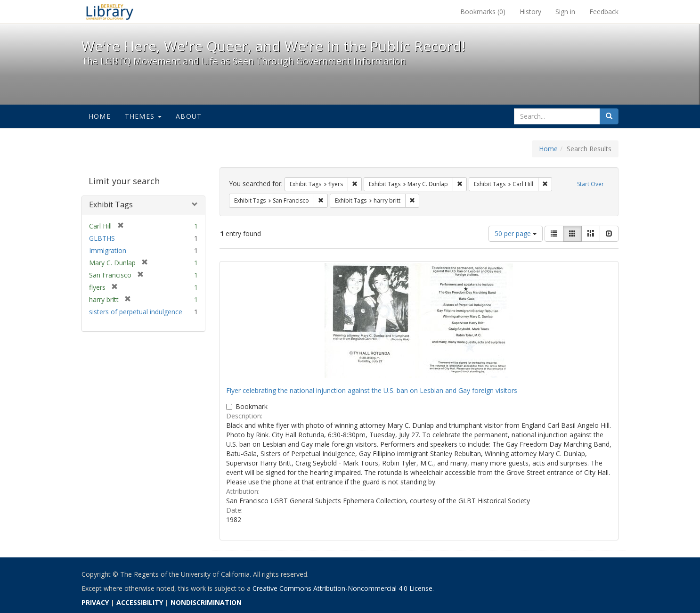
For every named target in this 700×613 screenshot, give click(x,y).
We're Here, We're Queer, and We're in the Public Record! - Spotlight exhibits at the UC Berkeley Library (110, 12)
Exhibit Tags (111, 204)
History (530, 12)
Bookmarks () (483, 12)
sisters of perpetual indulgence (136, 312)
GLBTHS (102, 238)
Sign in (565, 12)
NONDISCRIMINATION (206, 602)
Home (100, 116)
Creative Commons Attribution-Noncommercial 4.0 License (342, 588)
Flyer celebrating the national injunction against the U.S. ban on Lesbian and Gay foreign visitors (372, 390)
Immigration (108, 250)
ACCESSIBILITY (140, 602)
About (189, 116)
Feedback (604, 12)
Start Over (590, 184)
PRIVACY (95, 602)
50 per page (516, 233)
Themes (143, 116)
